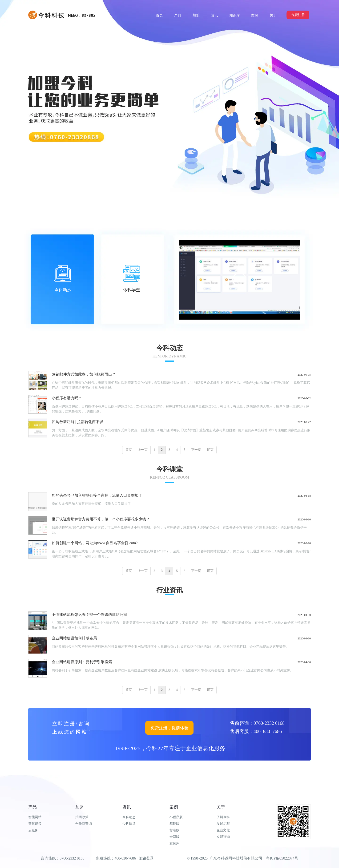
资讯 (127, 807)
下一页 (196, 450)
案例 (174, 807)
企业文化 (223, 830)
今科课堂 (129, 824)
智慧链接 (35, 824)
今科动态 (129, 817)
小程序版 (176, 817)
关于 (221, 807)
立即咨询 (223, 837)
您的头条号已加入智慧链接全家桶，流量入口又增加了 (97, 495)
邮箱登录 (146, 858)
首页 (129, 450)
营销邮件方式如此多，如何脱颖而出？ (84, 374)
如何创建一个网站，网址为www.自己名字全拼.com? (95, 543)
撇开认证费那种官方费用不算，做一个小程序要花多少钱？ (101, 519)
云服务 (33, 830)
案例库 (174, 843)
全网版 (174, 837)
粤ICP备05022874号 (282, 858)
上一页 (143, 450)
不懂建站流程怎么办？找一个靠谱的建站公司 (89, 615)
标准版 (174, 830)
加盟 (80, 807)
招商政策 (82, 817)
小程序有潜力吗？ (67, 398)
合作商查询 (84, 824)
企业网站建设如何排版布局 (74, 638)
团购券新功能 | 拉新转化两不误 (78, 422)
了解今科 (223, 817)
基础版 (174, 824)
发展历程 (223, 824)
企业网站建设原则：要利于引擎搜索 (82, 662)
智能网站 (35, 817)
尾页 (210, 450)
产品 (32, 807)
